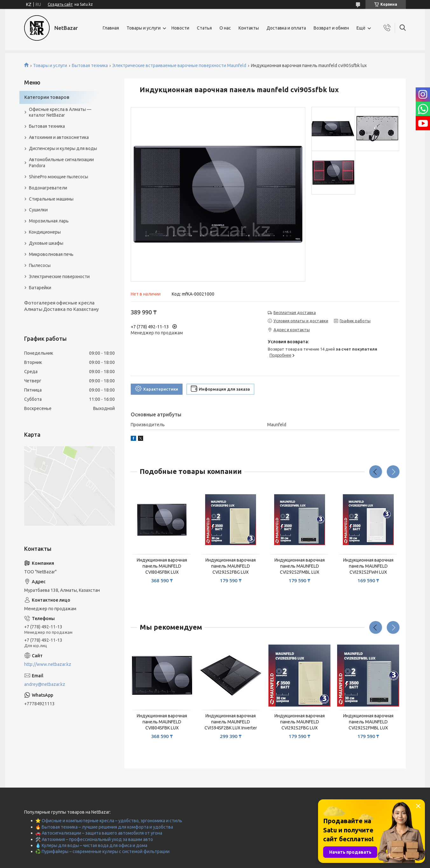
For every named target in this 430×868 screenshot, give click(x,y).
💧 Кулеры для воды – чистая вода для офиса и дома (91, 845)
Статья (204, 28)
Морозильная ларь (49, 221)
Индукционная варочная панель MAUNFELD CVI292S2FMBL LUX (300, 566)
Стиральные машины (51, 199)
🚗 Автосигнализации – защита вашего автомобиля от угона (99, 833)
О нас (225, 28)
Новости (180, 28)
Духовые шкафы (46, 243)
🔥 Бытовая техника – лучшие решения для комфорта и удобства (104, 827)
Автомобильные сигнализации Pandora (61, 163)
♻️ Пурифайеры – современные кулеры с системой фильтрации (102, 851)
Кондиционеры (45, 232)
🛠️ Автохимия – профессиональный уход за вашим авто (94, 839)
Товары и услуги (144, 28)
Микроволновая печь (51, 254)
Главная (111, 28)
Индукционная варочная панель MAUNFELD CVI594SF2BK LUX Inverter (231, 722)
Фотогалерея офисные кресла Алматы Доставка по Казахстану (61, 306)
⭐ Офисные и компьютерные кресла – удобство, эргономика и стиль (109, 821)
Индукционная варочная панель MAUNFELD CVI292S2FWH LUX (368, 566)
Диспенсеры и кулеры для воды (63, 148)
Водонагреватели (48, 188)
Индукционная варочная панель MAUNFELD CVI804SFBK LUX (162, 566)
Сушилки (38, 210)
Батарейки (40, 288)
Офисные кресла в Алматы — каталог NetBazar (60, 112)
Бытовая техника (90, 65)
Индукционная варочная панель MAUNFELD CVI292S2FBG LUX (231, 566)
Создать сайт (60, 4)
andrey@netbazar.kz (45, 684)
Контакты (249, 28)
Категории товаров (47, 97)
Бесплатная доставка (295, 312)
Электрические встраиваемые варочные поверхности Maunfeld (179, 65)
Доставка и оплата (286, 28)
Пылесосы (40, 265)
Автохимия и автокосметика (59, 137)
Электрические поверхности (59, 277)
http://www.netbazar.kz (48, 664)
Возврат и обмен (331, 28)
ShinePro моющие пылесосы (59, 177)
